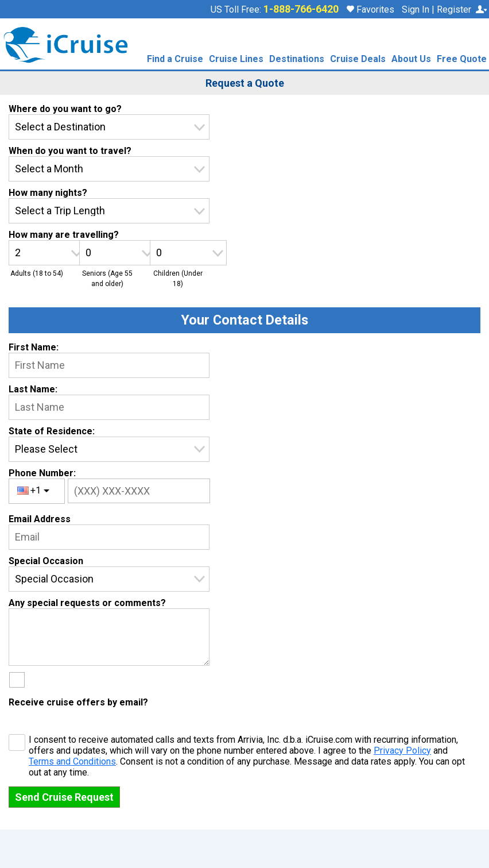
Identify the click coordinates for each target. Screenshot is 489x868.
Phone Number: (42, 473)
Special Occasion (46, 561)
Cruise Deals (358, 59)
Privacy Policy (402, 751)
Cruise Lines (236, 59)
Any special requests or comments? (87, 603)
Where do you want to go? (65, 109)
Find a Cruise (175, 59)
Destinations (297, 59)
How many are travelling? (64, 235)
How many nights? (48, 193)
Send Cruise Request (64, 797)
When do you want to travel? (70, 151)
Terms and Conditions (72, 761)
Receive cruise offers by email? (78, 702)
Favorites (370, 9)
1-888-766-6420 (301, 9)
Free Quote (462, 59)
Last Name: (33, 389)
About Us (411, 59)
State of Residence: (52, 431)
